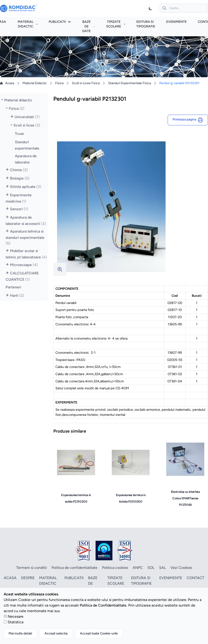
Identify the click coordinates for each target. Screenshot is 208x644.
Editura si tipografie (141, 581)
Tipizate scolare (116, 24)
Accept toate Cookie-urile (99, 633)
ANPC (138, 568)
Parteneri (13, 287)
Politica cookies (115, 568)
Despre (28, 578)
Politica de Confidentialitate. (104, 605)
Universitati (27, 117)
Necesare (16, 616)
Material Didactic (35, 83)
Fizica (59, 83)
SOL (151, 568)
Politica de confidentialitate (74, 568)
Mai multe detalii (20, 633)
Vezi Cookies (181, 568)
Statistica (16, 622)
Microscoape (24, 265)
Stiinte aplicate (26, 187)
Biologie (20, 178)
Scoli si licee (27, 125)
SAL (162, 568)
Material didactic (28, 24)
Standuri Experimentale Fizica (130, 83)
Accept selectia (56, 633)
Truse (19, 134)
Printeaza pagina (188, 120)
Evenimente (176, 22)
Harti (17, 295)
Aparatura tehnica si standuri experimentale (25, 237)
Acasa (7, 83)
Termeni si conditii (32, 568)
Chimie (19, 170)
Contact (195, 578)
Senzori (19, 209)
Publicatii (60, 22)
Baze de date (88, 26)
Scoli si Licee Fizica (86, 83)
